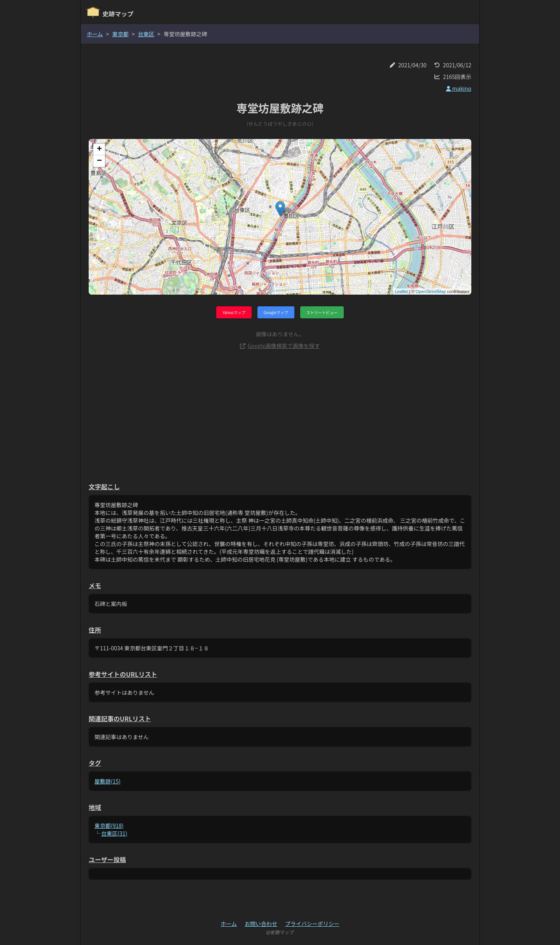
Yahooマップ (234, 312)
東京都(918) (109, 826)
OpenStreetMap (431, 292)
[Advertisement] (280, 416)
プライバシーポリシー (312, 924)
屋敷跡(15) (108, 781)
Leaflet (402, 292)
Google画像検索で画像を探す (280, 346)
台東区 (146, 34)
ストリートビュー (322, 312)
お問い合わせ (261, 924)
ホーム (95, 34)
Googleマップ (276, 312)
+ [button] (99, 149)
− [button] (99, 161)
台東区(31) (114, 833)
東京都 (121, 34)
